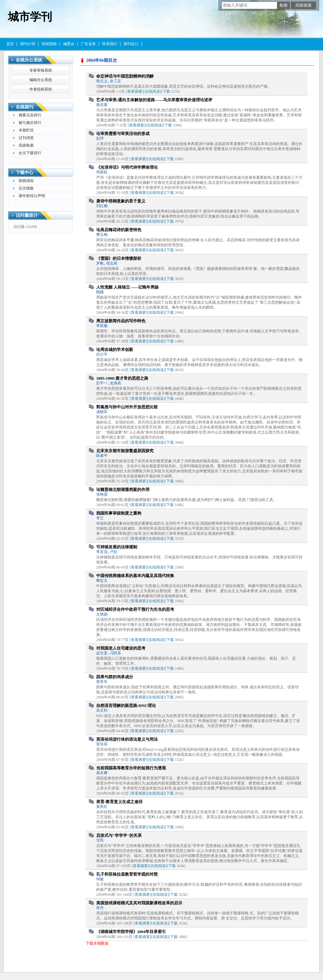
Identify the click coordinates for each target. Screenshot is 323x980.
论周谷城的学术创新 (115, 350)
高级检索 (26, 145)
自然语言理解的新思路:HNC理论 (126, 706)
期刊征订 (131, 44)
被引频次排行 (30, 123)
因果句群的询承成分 (115, 677)
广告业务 (88, 44)
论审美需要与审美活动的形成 (123, 134)
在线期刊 (25, 107)
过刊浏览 (26, 138)
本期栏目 (26, 130)
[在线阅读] (152, 91)
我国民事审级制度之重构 (119, 513)
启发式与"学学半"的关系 (119, 835)
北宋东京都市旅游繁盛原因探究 (125, 451)
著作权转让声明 (32, 196)
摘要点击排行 (30, 115)
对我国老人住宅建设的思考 (121, 648)
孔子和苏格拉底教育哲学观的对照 (127, 874)
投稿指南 (49, 44)
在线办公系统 (29, 60)
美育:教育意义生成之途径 (119, 802)
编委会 (69, 44)
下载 (166, 91)
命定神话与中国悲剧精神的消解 (125, 76)
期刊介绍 (28, 44)
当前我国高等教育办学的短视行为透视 (131, 768)
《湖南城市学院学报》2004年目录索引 (131, 932)
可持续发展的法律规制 (117, 547)
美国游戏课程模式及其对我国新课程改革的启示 (139, 903)
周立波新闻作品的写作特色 (121, 321)
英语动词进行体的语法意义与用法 (127, 739)
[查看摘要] (135, 91)
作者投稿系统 (41, 89)
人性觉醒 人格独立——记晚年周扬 (127, 287)
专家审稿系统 (41, 70)
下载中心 (25, 173)
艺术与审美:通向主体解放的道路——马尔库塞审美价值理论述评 (154, 100)
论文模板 (26, 188)
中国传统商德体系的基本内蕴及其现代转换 (135, 576)
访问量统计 (27, 216)
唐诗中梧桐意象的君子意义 (121, 201)
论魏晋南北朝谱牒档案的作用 (123, 490)
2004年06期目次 (102, 60)
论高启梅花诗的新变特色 (119, 230)
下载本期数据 (97, 943)
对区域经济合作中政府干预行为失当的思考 (135, 609)
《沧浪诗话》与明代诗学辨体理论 (127, 167)
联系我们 (110, 44)
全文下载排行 (30, 153)
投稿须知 (26, 181)
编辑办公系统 (41, 80)
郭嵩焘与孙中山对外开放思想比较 (127, 407)
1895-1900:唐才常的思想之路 (122, 378)
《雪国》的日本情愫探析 (119, 258)
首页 (10, 44)
